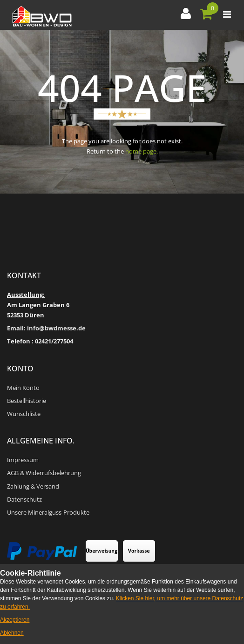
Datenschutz (24, 499)
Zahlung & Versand (33, 486)
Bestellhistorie (27, 401)
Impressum (23, 460)
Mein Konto (23, 388)
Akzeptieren (15, 620)
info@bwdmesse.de (56, 328)
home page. (142, 151)
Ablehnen (12, 633)
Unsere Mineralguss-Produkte (48, 512)
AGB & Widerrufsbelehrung (44, 473)
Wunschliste (24, 414)
